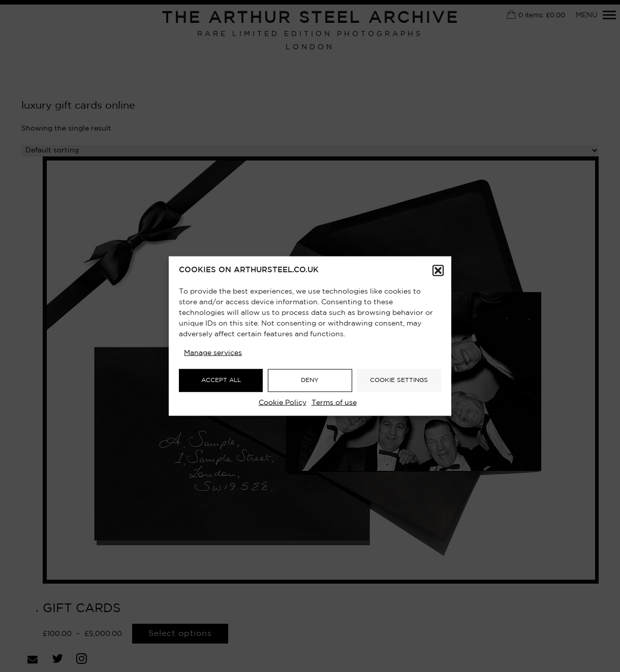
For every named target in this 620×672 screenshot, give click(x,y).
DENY (310, 380)
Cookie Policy (283, 402)
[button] (438, 270)
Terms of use (334, 402)
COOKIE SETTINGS (399, 380)
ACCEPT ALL (221, 380)
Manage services (213, 353)
